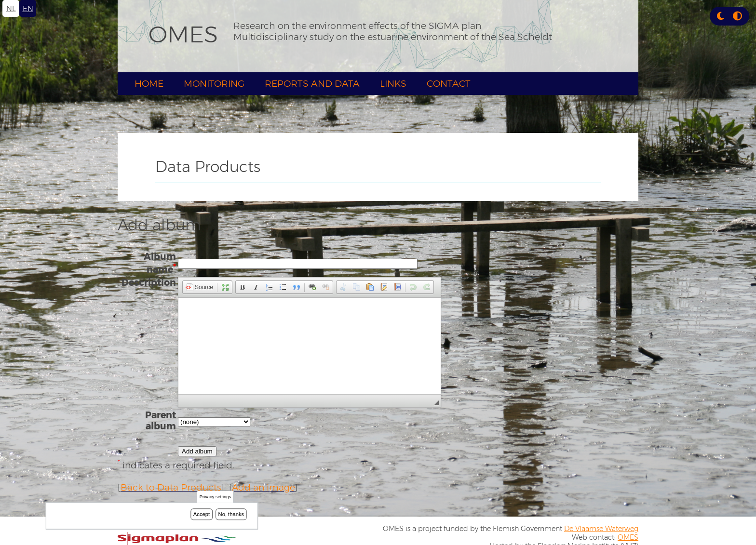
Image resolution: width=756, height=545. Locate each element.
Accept (202, 514)
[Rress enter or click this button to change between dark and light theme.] (722, 16)
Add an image (263, 487)
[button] (720, 16)
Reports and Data (312, 84)
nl (11, 8)
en (28, 8)
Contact (449, 84)
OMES (183, 34)
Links (393, 84)
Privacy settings (215, 497)
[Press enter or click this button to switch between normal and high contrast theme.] (737, 16)
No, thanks (231, 514)
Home (149, 84)
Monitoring (214, 84)
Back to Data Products (171, 487)
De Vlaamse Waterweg (601, 529)
